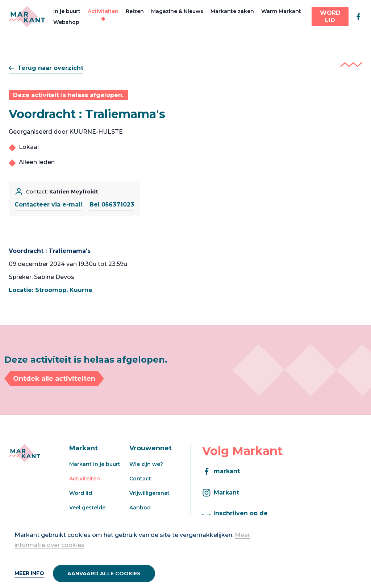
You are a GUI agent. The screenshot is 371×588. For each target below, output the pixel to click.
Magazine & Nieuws (177, 11)
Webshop (66, 22)
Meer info (29, 573)
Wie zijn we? (146, 464)
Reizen (135, 11)
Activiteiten (103, 11)
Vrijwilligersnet (149, 493)
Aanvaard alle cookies (104, 574)
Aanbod (140, 508)
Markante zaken (232, 11)
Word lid (81, 493)
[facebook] (358, 17)
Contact (140, 479)
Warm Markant (281, 11)
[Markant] (27, 17)
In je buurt (67, 11)
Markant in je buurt (95, 464)
